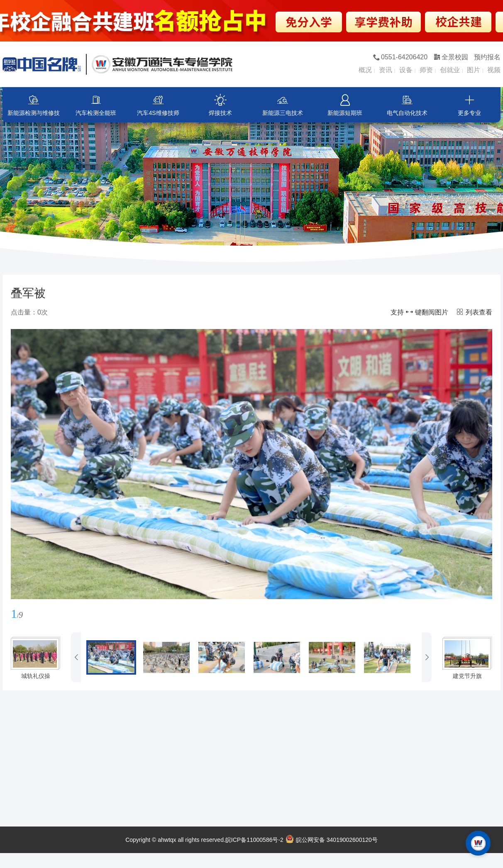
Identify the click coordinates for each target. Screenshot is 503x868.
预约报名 (487, 57)
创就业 (450, 70)
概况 (365, 70)
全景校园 (451, 57)
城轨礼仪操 (36, 676)
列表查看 (474, 312)
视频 (494, 70)
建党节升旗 (467, 676)
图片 (474, 70)
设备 (406, 70)
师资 (426, 70)
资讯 (386, 70)
